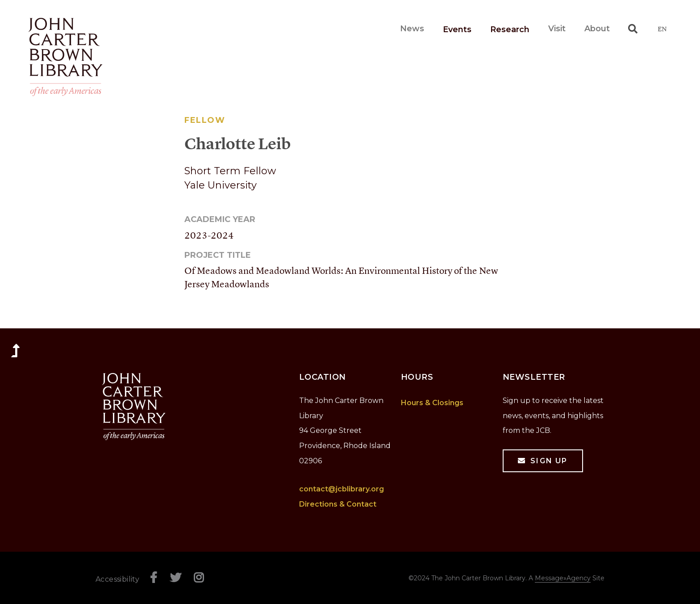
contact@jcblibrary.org (342, 489)
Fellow (205, 120)
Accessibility (117, 579)
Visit (557, 29)
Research (510, 29)
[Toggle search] (633, 29)
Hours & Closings (432, 403)
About (597, 29)
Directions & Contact (338, 504)
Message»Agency (563, 578)
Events (457, 29)
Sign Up (549, 461)
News (412, 29)
